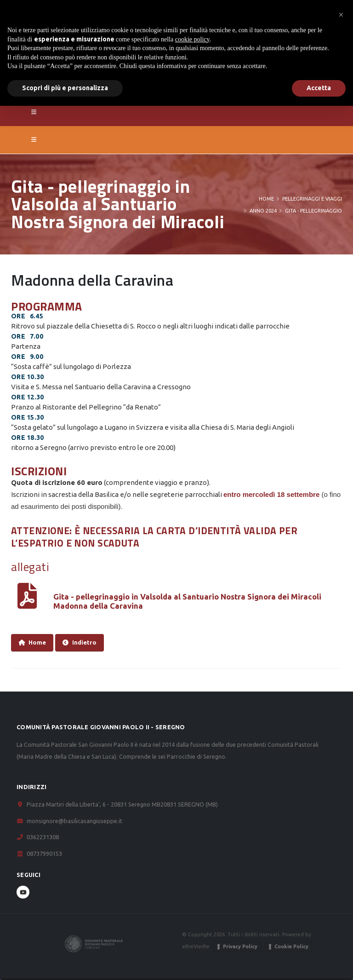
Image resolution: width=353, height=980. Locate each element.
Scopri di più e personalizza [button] (65, 88)
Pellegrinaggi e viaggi (312, 199)
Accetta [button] (319, 88)
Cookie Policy (291, 946)
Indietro (80, 643)
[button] (341, 15)
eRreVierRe (196, 946)
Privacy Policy (240, 946)
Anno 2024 (263, 211)
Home (266, 199)
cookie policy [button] (192, 39)
